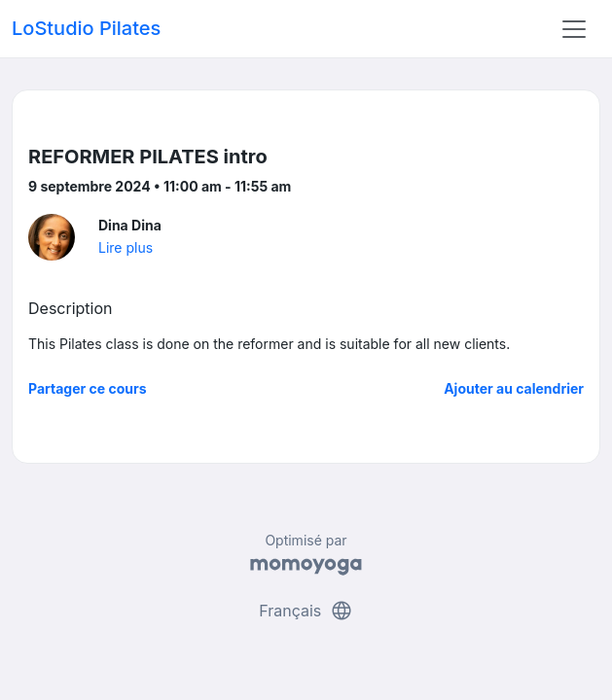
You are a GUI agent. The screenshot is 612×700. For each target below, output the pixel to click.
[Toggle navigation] (574, 29)
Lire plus (126, 247)
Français (306, 611)
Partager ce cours (88, 388)
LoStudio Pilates (86, 28)
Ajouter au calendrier (514, 388)
